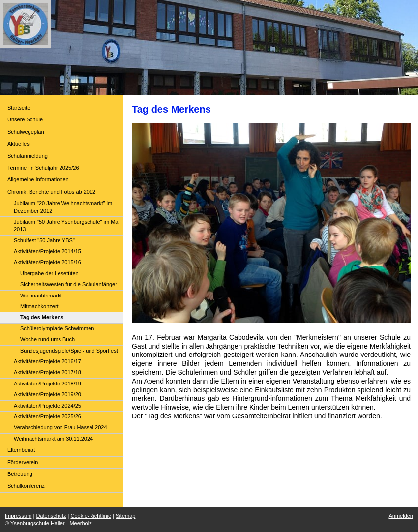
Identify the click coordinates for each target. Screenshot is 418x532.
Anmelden (401, 516)
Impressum (18, 516)
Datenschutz (51, 516)
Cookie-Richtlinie (91, 516)
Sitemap (125, 516)
